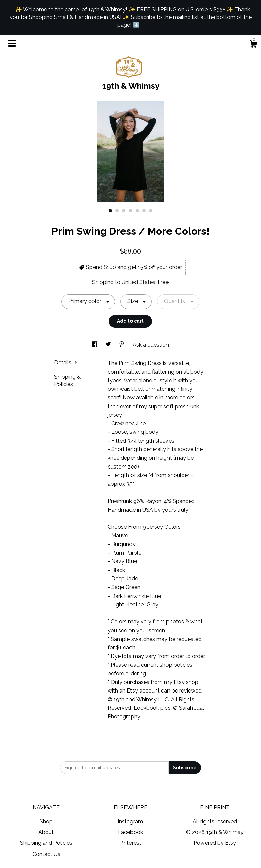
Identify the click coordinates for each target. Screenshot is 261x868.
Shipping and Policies (46, 843)
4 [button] (130, 211)
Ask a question (151, 345)
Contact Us (46, 854)
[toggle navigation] (12, 43)
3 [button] (124, 211)
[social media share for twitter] (109, 345)
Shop (46, 821)
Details (66, 363)
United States (139, 282)
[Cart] (253, 45)
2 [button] (117, 211)
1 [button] (110, 211)
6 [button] (144, 211)
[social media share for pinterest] (122, 345)
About (46, 832)
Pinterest (130, 843)
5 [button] (137, 211)
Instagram (130, 821)
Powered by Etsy (215, 843)
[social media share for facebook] (95, 345)
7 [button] (151, 211)
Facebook (130, 832)
